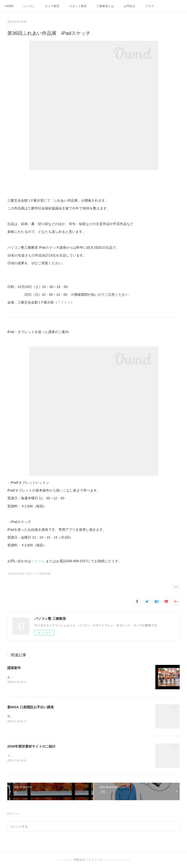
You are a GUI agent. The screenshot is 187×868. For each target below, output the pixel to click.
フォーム (38, 561)
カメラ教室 (52, 6)
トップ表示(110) (42, 574)
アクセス (64, 302)
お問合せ (130, 6)
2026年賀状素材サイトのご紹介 (32, 747)
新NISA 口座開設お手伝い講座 (31, 707)
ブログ (150, 6)
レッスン (29, 6)
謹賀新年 (14, 668)
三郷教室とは (105, 6)
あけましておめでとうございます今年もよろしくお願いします (48, 677)
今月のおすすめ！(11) (19, 574)
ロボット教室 (78, 6)
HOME (9, 6)
